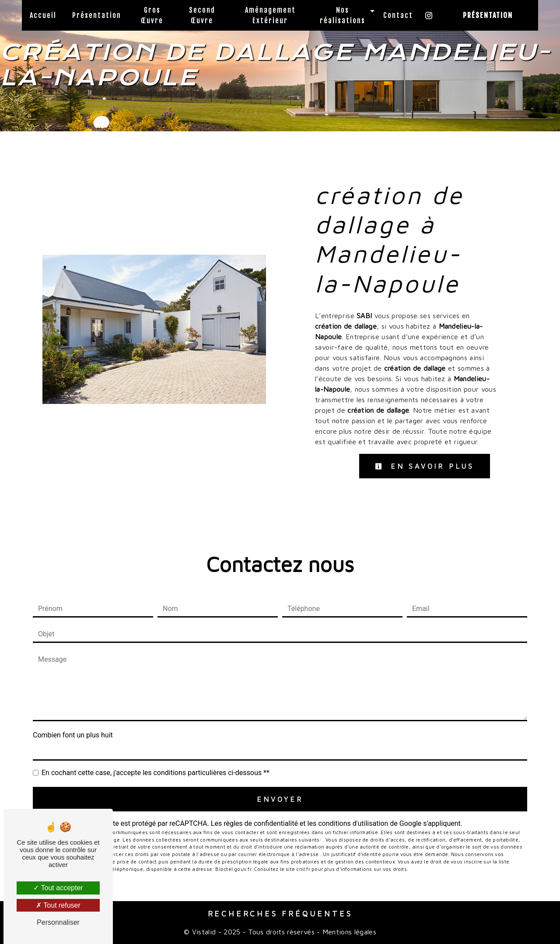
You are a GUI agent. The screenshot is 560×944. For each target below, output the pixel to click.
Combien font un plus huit (73, 735)
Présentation (97, 15)
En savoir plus (425, 466)
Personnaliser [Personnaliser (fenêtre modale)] (58, 922)
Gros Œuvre (152, 15)
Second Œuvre (202, 15)
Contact (398, 15)
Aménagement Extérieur (270, 15)
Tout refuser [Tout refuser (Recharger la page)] (58, 905)
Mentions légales (348, 932)
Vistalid (204, 932)
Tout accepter (58, 888)
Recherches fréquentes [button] (280, 914)
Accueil (43, 15)
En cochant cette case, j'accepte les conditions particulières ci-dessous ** (156, 773)
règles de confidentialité (261, 823)
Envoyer (280, 799)
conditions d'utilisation (353, 823)
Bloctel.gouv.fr (233, 869)
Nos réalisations (343, 15)
